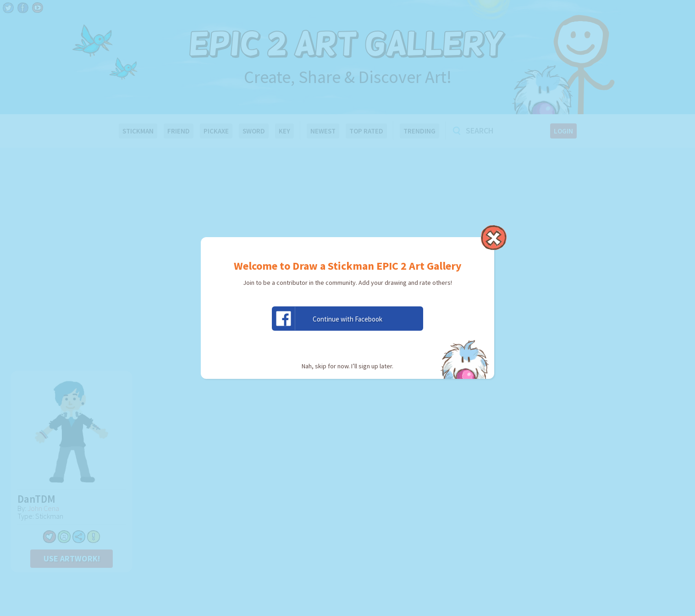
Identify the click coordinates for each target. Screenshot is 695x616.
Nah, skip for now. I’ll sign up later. (347, 366)
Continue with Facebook (327, 319)
